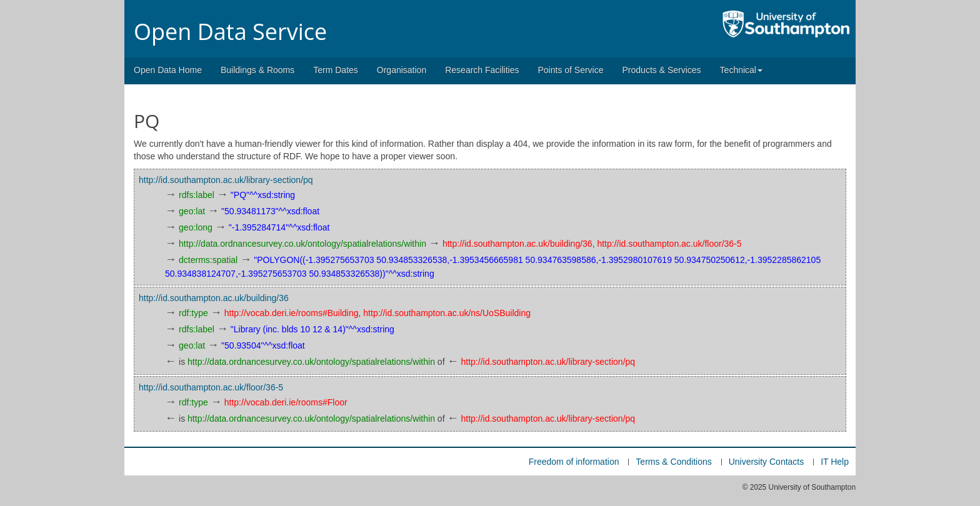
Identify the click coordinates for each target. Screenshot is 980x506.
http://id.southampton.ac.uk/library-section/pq (226, 180)
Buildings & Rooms (257, 70)
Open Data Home (168, 70)
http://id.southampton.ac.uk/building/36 (517, 244)
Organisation (402, 70)
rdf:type (193, 313)
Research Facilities (482, 70)
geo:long (196, 227)
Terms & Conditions (673, 462)
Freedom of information (574, 462)
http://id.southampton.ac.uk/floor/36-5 (669, 244)
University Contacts (767, 462)
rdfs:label (197, 195)
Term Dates (336, 70)
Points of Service (570, 70)
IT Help (835, 462)
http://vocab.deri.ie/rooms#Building (292, 313)
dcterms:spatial (208, 260)
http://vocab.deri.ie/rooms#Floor (286, 402)
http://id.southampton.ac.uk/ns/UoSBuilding (447, 313)
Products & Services (662, 70)
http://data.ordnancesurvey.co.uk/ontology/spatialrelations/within (302, 244)
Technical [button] (741, 70)
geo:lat (192, 211)
